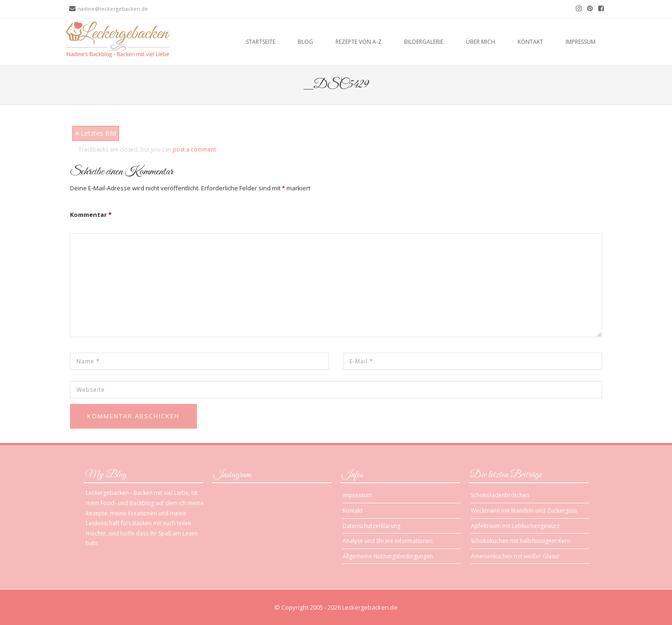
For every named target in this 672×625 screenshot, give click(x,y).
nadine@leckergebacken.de (113, 9)
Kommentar (91, 215)
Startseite (261, 42)
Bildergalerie (424, 42)
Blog (305, 42)
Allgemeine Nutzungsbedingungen (388, 556)
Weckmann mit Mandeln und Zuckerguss (524, 510)
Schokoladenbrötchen (500, 495)
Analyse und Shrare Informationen (388, 541)
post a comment (194, 149)
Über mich (480, 42)
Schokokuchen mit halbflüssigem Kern (521, 541)
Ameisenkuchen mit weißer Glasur (515, 556)
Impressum (581, 42)
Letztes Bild (96, 133)
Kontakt (530, 42)
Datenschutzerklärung (371, 526)
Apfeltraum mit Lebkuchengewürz (515, 526)
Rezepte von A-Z (359, 42)
